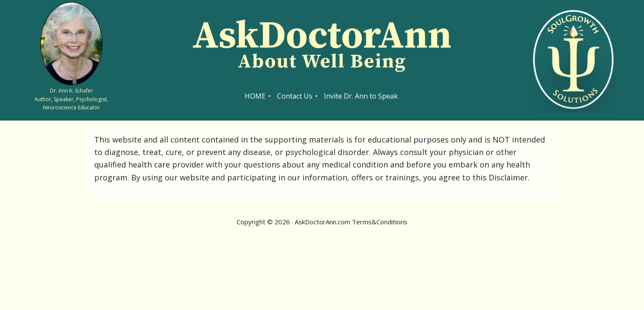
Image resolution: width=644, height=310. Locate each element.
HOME (255, 96)
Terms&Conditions (380, 222)
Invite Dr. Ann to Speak (361, 96)
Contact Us (295, 96)
